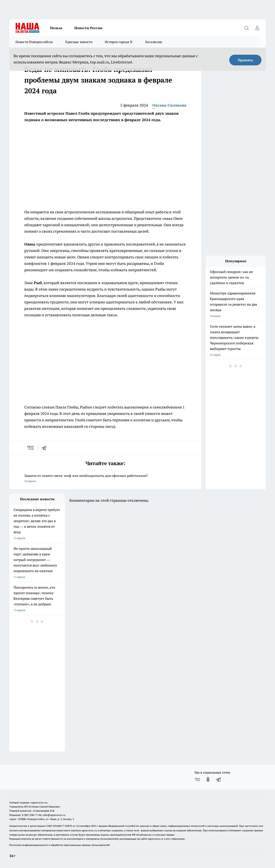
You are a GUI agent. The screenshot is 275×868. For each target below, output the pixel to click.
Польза (56, 28)
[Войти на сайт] (257, 28)
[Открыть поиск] (246, 28)
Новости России (88, 28)
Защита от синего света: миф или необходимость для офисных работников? (105, 479)
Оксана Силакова (169, 105)
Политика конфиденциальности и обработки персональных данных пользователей (59, 845)
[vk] (31, 448)
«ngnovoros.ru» (39, 802)
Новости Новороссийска (34, 42)
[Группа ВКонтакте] (197, 779)
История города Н (119, 42)
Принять (245, 60)
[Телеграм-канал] (219, 779)
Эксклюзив (154, 42)
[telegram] (46, 448)
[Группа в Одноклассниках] (208, 779)
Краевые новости (79, 42)
